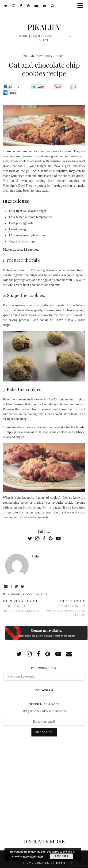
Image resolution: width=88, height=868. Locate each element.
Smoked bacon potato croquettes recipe (65, 608)
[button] (82, 6)
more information (34, 856)
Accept (62, 856)
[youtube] (36, 6)
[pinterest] (28, 6)
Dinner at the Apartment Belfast (23, 606)
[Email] (44, 6)
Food (60, 56)
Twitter (47, 507)
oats (44, 594)
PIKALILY (44, 27)
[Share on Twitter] (17, 587)
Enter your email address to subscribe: (44, 711)
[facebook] (21, 6)
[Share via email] (6, 587)
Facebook (29, 507)
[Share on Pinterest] (22, 587)
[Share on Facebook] (11, 587)
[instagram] (14, 6)
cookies (33, 594)
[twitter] (6, 6)
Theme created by (44, 863)
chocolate (16, 594)
